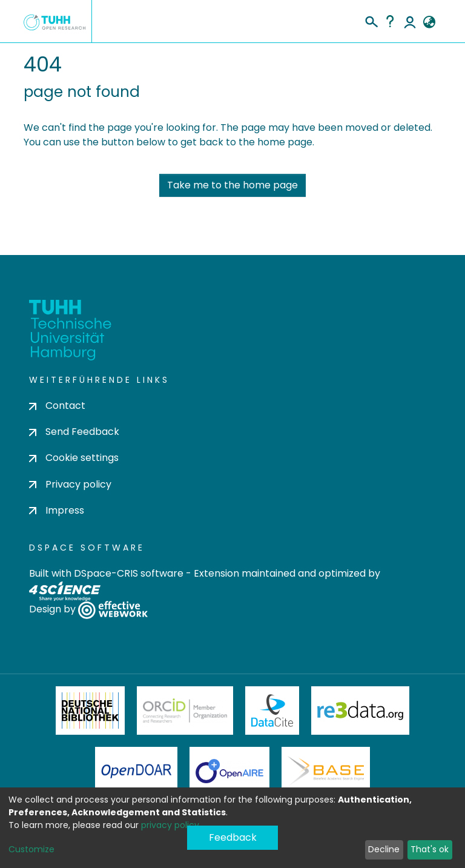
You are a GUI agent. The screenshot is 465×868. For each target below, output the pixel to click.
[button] (429, 22)
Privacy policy (70, 484)
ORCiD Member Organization (185, 711)
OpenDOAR (136, 771)
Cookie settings (74, 458)
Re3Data (360, 711)
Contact (57, 406)
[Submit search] (371, 20)
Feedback (233, 837)
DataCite (272, 711)
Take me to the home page (232, 185)
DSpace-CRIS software (129, 573)
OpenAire (229, 771)
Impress (57, 510)
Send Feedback (74, 432)
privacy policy (170, 825)
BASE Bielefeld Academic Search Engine (326, 771)
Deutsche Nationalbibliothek (90, 711)
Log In (410, 21)
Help (390, 21)
